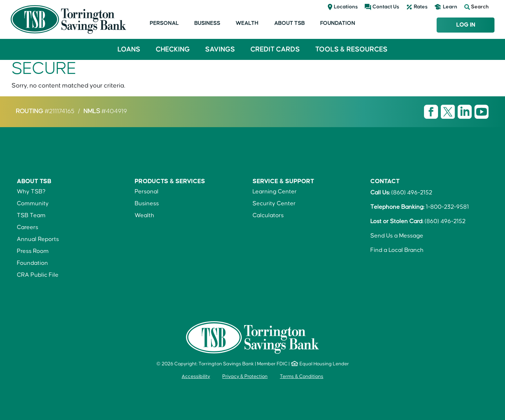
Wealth (247, 23)
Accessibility (196, 377)
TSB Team (31, 215)
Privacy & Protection (245, 377)
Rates (421, 7)
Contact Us (386, 7)
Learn (450, 7)
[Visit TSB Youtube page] (482, 111)
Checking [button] (173, 49)
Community (33, 204)
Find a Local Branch (397, 250)
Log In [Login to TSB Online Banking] (466, 25)
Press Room (33, 251)
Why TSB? (31, 192)
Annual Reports (38, 239)
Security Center (274, 204)
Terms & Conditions (302, 377)
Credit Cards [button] (275, 49)
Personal (164, 23)
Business (207, 23)
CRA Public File (38, 275)
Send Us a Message (397, 236)
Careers (28, 227)
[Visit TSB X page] (449, 111)
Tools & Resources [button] (351, 49)
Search (477, 7)
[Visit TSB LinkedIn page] (465, 111)
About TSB (289, 23)
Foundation (338, 23)
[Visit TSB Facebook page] (432, 111)
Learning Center (275, 192)
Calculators (268, 215)
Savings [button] (220, 49)
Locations (346, 7)
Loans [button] (129, 49)
